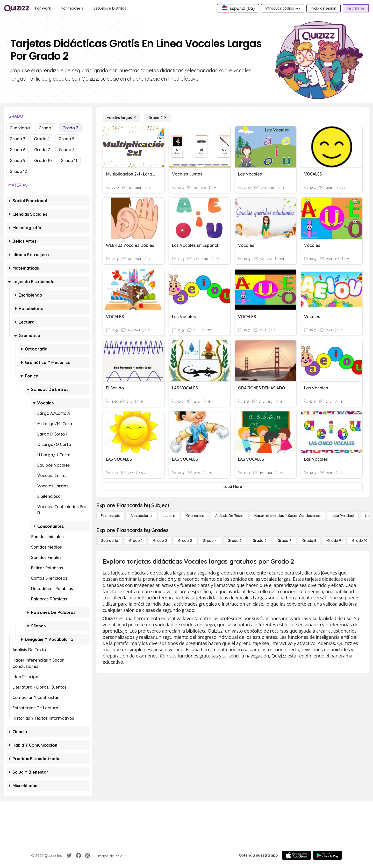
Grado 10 (43, 160)
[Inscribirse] (356, 8)
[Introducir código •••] (283, 8)
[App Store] (296, 855)
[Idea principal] (343, 516)
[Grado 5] (235, 541)
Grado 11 (69, 160)
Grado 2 (70, 128)
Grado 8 (67, 150)
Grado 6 (17, 150)
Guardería (20, 128)
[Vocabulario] (141, 516)
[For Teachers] (72, 8)
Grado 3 (17, 139)
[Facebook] (78, 856)
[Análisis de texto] (229, 516)
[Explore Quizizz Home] (17, 8)
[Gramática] (195, 516)
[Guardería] (109, 541)
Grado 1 (46, 128)
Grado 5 (67, 139)
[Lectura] (169, 516)
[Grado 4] (210, 541)
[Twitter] (69, 856)
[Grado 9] (334, 541)
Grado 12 (18, 171)
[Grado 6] (260, 541)
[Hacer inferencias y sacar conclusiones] (288, 516)
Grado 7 (42, 150)
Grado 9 (17, 160)
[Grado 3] (185, 541)
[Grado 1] (136, 541)
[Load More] (233, 487)
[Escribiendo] (110, 516)
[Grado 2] (157, 118)
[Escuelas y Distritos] (110, 8)
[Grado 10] (360, 541)
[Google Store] (327, 855)
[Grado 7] (284, 541)
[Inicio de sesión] (324, 8)
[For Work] (43, 8)
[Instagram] (88, 856)
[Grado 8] (309, 541)
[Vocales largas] (121, 118)
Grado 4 (42, 139)
